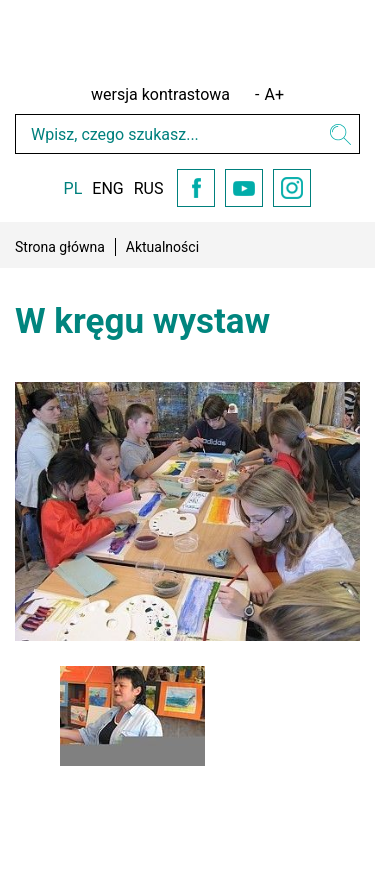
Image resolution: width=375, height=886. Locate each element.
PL (73, 188)
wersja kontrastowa (160, 94)
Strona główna (60, 247)
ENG (107, 188)
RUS (149, 188)
